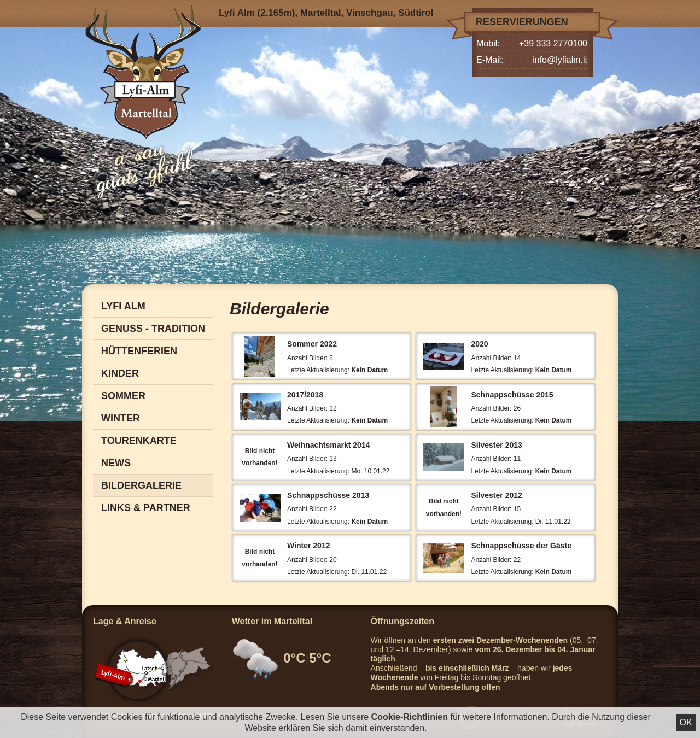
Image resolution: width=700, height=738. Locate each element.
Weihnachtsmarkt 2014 (328, 445)
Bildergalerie (141, 485)
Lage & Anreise (125, 621)
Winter (121, 418)
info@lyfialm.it (560, 60)
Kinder (120, 373)
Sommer (123, 396)
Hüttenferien (139, 351)
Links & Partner (146, 508)
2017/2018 (305, 395)
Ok (686, 722)
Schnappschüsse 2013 (328, 495)
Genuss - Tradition (153, 329)
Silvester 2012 (496, 495)
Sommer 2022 (312, 344)
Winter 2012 (308, 546)
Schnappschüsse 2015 (512, 395)
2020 (479, 344)
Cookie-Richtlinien (410, 717)
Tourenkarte (139, 441)
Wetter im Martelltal (272, 621)
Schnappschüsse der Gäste (521, 546)
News (116, 463)
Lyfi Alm (123, 306)
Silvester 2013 (496, 445)
